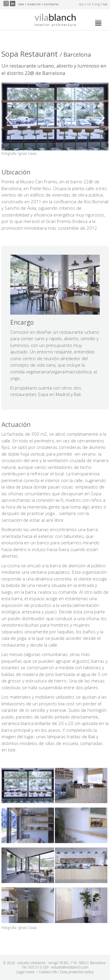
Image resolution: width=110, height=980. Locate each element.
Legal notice (26, 972)
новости (34, 4)
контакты (51, 4)
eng (97, 4)
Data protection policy (77, 972)
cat (89, 4)
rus (105, 4)
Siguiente (100, 118)
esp (81, 4)
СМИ (21, 4)
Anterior (10, 118)
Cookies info (48, 972)
